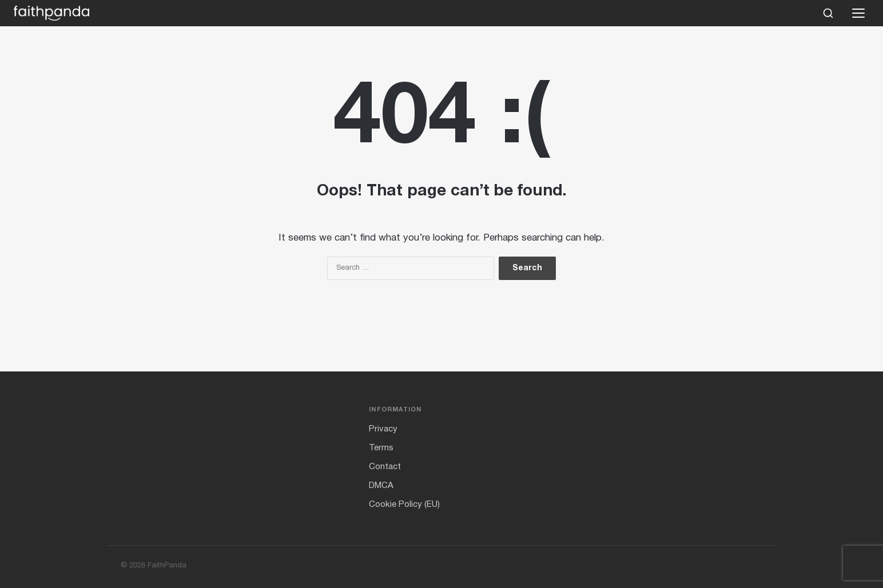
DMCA (381, 486)
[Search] (828, 13)
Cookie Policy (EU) (404, 505)
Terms (381, 448)
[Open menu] (858, 13)
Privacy (383, 429)
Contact (385, 467)
